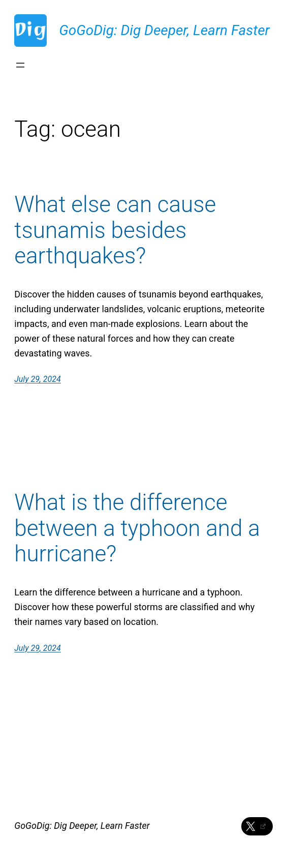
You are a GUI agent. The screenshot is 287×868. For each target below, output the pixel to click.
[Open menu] (20, 65)
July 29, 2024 (37, 379)
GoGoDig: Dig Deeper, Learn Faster (164, 30)
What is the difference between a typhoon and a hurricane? (137, 528)
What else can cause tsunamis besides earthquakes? (115, 230)
